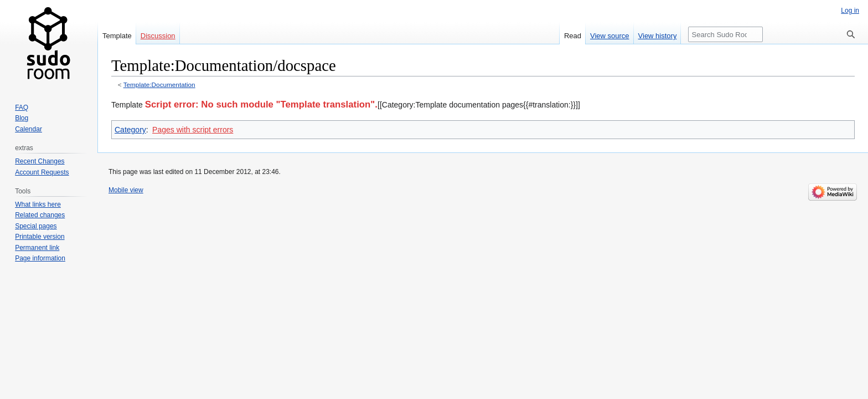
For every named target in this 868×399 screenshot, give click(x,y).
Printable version (40, 237)
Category (130, 130)
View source (610, 36)
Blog (22, 118)
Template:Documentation (159, 85)
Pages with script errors (193, 130)
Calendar (29, 129)
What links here (38, 204)
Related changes (40, 215)
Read (573, 36)
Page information (40, 258)
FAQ (22, 108)
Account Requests (42, 172)
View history (658, 36)
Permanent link (37, 248)
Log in (850, 11)
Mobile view (126, 190)
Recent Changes (40, 161)
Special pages (36, 226)
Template (117, 36)
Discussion (158, 36)
